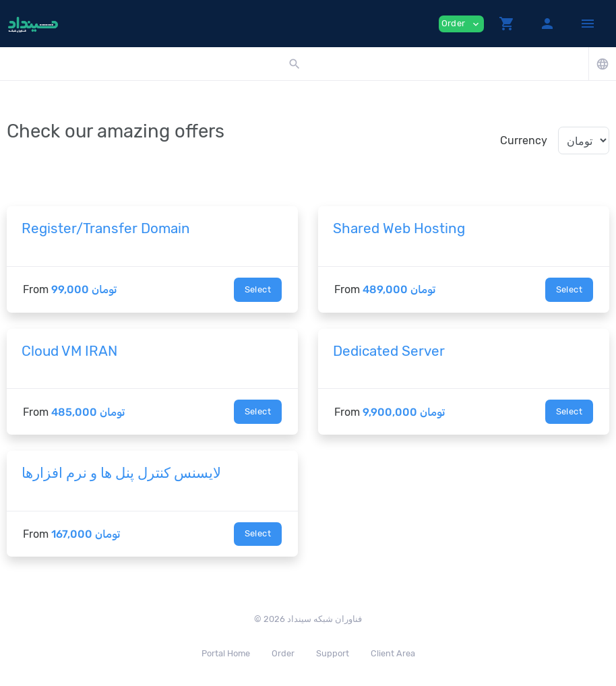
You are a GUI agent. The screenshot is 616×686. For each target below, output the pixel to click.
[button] (507, 24)
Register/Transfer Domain (106, 228)
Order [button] (461, 24)
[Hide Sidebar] (588, 24)
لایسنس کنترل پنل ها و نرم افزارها (121, 473)
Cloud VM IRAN (69, 351)
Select (258, 289)
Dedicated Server (389, 351)
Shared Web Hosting (399, 228)
